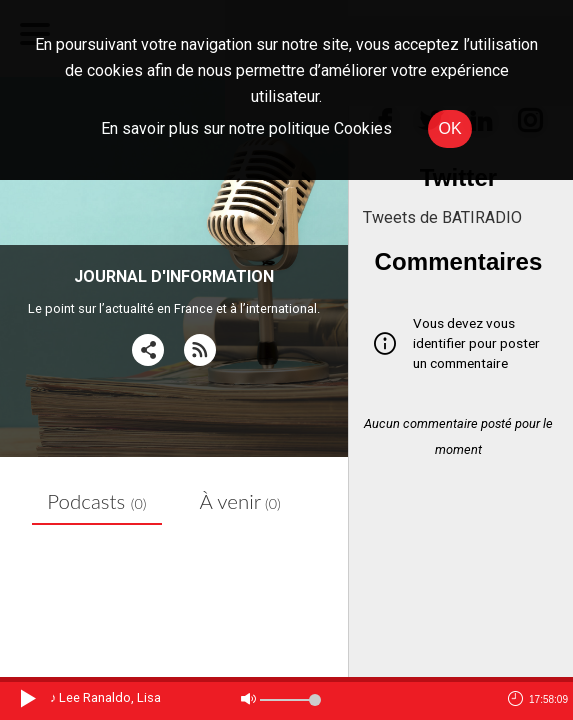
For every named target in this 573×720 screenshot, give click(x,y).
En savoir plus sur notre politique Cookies (246, 128)
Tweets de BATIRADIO (442, 217)
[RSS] (200, 350)
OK (449, 128)
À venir (240, 501)
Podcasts (96, 501)
